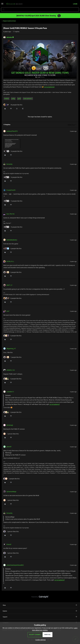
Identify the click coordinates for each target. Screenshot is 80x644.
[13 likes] (13, 201)
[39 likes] (13, 105)
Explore (40, 611)
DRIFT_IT (9, 285)
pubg (13, 98)
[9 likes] (12, 272)
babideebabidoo (12, 240)
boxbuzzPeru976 (12, 131)
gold (19, 98)
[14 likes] (13, 151)
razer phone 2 (28, 98)
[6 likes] (12, 336)
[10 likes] (13, 227)
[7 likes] (12, 357)
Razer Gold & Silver (9, 21)
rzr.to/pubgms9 (49, 87)
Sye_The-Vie (10, 214)
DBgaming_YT (11, 349)
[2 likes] (12, 479)
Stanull (9, 544)
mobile (7, 98)
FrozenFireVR (11, 190)
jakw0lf (9, 447)
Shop (40, 605)
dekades (9, 37)
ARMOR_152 (11, 370)
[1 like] (11, 434)
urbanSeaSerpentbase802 (15, 565)
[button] (2, 4)
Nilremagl (10, 425)
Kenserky (9, 164)
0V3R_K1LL (10, 261)
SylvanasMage (11, 492)
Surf (8, 311)
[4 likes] (12, 248)
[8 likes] (12, 298)
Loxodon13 (10, 392)
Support (40, 617)
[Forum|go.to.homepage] (14, 4)
